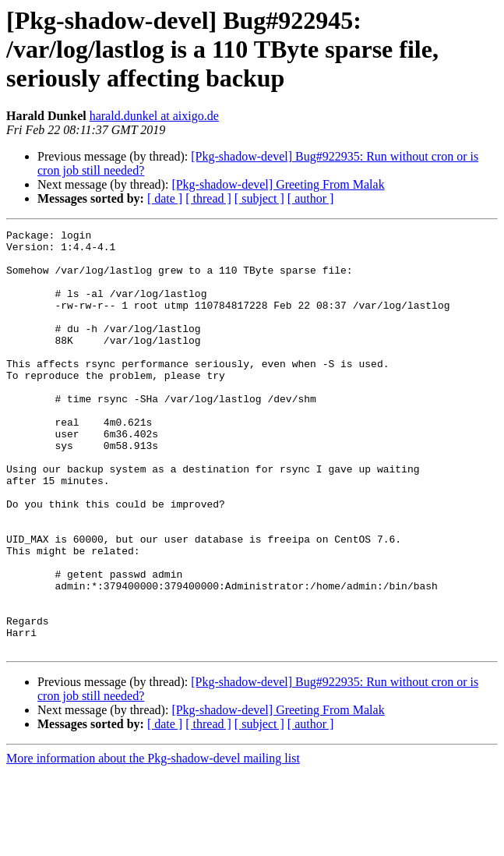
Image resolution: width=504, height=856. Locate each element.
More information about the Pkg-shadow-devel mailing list (153, 842)
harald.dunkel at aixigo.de (154, 116)
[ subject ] (259, 198)
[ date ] (165, 198)
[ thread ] (208, 198)
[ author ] (311, 198)
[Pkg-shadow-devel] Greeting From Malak (278, 184)
